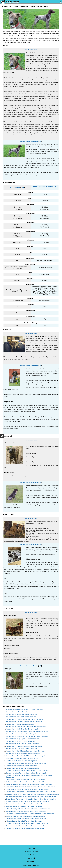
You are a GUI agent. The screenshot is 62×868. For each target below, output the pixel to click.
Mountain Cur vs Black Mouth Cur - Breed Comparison (23, 729)
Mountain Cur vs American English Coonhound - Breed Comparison (27, 731)
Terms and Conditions (31, 851)
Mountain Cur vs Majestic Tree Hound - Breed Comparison (24, 746)
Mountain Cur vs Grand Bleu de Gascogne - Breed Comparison (26, 751)
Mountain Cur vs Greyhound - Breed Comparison (21, 717)
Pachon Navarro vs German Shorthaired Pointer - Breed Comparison (27, 789)
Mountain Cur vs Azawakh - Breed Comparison (21, 741)
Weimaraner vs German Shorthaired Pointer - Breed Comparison (26, 811)
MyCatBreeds (31, 861)
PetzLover (31, 855)
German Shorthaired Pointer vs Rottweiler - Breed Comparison (26, 828)
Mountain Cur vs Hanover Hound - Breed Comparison (23, 744)
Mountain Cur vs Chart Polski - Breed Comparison (22, 749)
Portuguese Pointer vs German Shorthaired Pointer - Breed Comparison (28, 782)
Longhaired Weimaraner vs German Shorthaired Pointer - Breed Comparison (30, 814)
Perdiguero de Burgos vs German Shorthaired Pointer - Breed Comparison (29, 784)
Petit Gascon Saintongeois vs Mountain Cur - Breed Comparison (26, 763)
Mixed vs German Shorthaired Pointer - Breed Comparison (24, 821)
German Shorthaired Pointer (29, 142)
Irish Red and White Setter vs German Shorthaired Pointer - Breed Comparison (31, 787)
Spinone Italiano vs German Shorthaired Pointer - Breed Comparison (27, 804)
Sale (35, 50)
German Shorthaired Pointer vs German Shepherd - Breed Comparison (28, 826)
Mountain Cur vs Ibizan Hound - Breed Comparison (22, 734)
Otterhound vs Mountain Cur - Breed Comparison (21, 766)
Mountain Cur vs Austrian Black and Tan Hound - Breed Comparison (27, 736)
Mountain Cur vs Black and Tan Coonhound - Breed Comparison (26, 727)
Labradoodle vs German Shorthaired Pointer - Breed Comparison (26, 819)
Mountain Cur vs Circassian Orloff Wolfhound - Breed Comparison (27, 756)
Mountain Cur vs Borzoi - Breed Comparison (20, 724)
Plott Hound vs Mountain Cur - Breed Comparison (22, 761)
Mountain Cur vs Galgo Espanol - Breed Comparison (22, 739)
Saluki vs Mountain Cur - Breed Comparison (20, 712)
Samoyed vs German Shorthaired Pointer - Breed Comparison (25, 816)
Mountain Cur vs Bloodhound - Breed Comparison (22, 714)
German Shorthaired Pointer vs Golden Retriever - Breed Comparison (28, 771)
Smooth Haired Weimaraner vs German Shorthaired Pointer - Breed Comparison (31, 799)
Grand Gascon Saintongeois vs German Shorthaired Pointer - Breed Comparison (31, 792)
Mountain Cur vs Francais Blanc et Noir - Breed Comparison (25, 719)
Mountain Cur (29, 50)
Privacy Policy (31, 848)
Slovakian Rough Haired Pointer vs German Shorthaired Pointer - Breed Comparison (32, 794)
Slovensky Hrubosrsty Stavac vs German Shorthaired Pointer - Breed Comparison (32, 797)
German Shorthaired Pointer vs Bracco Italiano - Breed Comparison (27, 773)
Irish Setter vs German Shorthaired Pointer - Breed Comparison (26, 779)
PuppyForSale (31, 858)
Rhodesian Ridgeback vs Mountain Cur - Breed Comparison (25, 709)
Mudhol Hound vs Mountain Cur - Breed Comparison (22, 768)
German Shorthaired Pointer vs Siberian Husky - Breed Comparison (27, 824)
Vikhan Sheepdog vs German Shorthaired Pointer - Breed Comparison (28, 809)
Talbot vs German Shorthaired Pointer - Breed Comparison (24, 806)
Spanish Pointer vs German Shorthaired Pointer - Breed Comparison (27, 802)
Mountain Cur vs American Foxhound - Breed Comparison (24, 722)
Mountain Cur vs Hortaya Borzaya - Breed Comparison (23, 753)
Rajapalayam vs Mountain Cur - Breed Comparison (22, 758)
